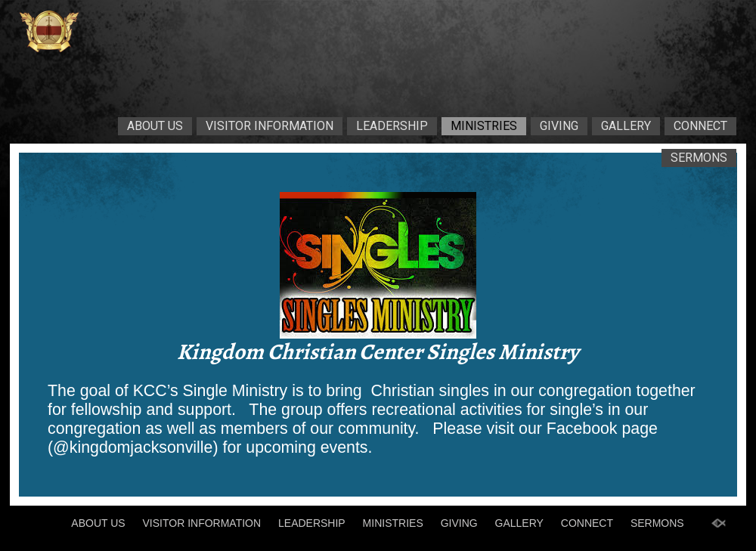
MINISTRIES (484, 126)
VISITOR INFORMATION (270, 126)
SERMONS (699, 158)
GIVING (559, 126)
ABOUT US (155, 126)
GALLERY (626, 126)
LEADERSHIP (392, 126)
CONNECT (700, 126)
